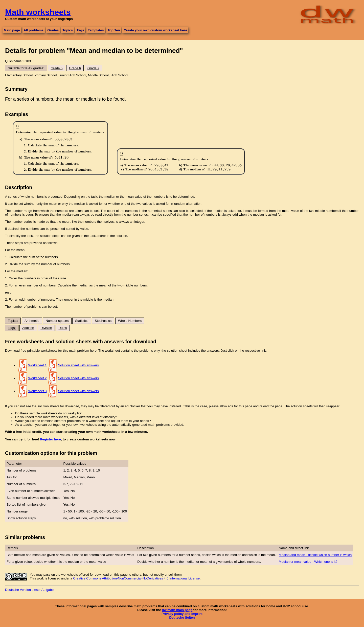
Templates (96, 30)
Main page (12, 30)
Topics (68, 30)
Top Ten (114, 30)
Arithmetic (32, 321)
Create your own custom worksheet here (155, 30)
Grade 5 (56, 68)
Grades (53, 30)
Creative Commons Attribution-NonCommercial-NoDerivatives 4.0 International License (136, 578)
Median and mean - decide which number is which (315, 555)
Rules (63, 328)
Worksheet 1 (38, 365)
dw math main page (177, 610)
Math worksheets (38, 12)
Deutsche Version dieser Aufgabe (29, 590)
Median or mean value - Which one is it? (308, 562)
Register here (50, 439)
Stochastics (103, 321)
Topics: (13, 321)
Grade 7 (93, 68)
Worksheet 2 (38, 378)
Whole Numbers (130, 321)
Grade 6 (75, 68)
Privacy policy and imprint (182, 614)
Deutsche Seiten (182, 618)
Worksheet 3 (38, 391)
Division (46, 328)
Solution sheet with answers (78, 365)
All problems (34, 30)
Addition (28, 328)
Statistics (82, 321)
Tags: (12, 328)
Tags (80, 30)
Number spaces (57, 321)
